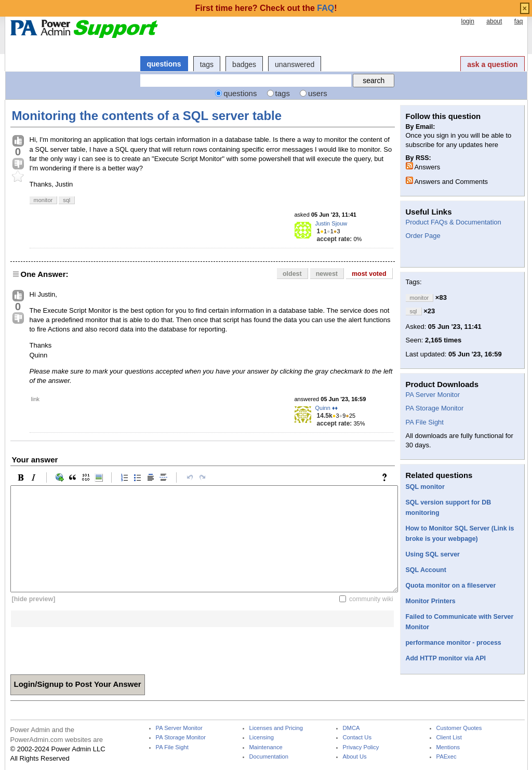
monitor (43, 200)
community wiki (371, 599)
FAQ (325, 8)
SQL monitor (425, 487)
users (318, 93)
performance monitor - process (454, 643)
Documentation (269, 757)
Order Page (423, 236)
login (467, 21)
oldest (292, 274)
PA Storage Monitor (435, 408)
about (494, 21)
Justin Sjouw (331, 223)
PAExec (447, 757)
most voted (369, 274)
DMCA (351, 728)
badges (244, 64)
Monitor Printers (431, 601)
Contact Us (357, 738)
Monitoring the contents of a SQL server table (147, 116)
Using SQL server (433, 554)
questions (164, 64)
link (36, 399)
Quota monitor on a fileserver (451, 586)
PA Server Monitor (433, 395)
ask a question (492, 64)
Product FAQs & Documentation (454, 222)
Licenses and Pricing (276, 728)
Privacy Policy (361, 747)
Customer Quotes (459, 728)
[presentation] (89, 647)
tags (207, 64)
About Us (355, 757)
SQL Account (426, 570)
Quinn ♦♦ (327, 408)
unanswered (295, 64)
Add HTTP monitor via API (446, 658)
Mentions (448, 747)
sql (66, 200)
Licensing (262, 738)
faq (519, 21)
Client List (449, 738)
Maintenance (266, 747)
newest (327, 274)
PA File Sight (425, 422)
